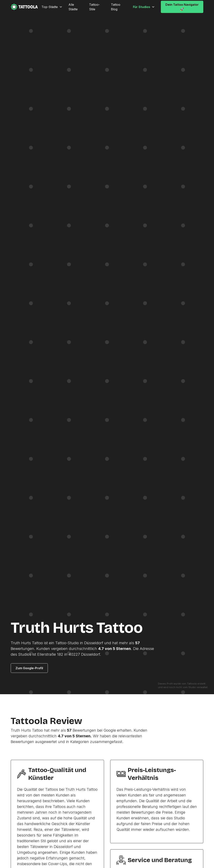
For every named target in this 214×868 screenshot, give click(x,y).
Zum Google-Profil (29, 668)
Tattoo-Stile (94, 7)
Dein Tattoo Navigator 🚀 (182, 7)
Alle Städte (73, 7)
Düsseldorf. (91, 654)
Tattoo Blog (116, 7)
